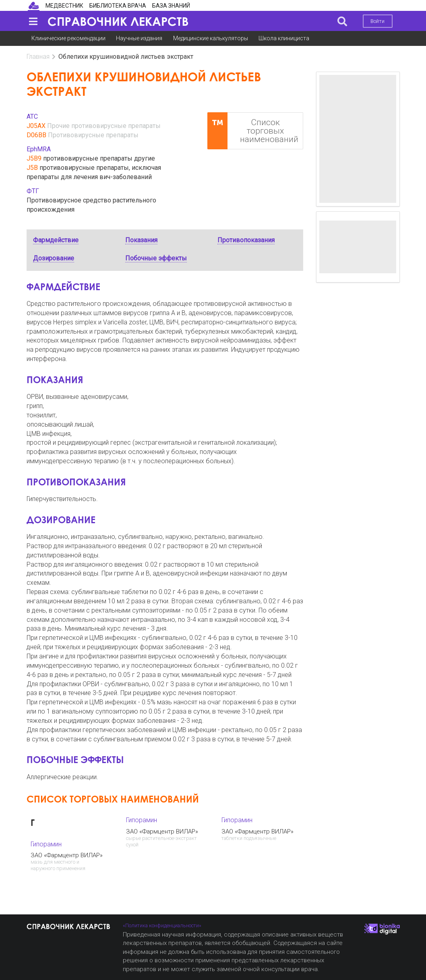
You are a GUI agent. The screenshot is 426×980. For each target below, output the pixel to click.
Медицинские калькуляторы (211, 38)
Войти (377, 21)
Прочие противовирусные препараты (104, 126)
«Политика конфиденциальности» (162, 925)
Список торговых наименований (253, 131)
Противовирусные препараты (93, 135)
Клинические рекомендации (68, 38)
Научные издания (139, 38)
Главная (38, 57)
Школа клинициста (284, 38)
